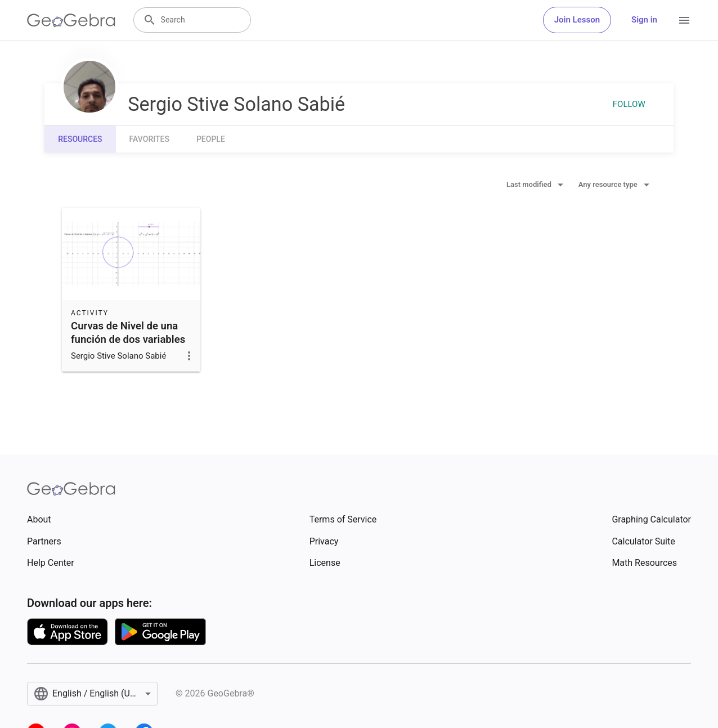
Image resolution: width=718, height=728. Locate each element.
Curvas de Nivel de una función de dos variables (128, 333)
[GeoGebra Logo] (71, 20)
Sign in (644, 20)
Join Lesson (577, 20)
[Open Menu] (684, 20)
